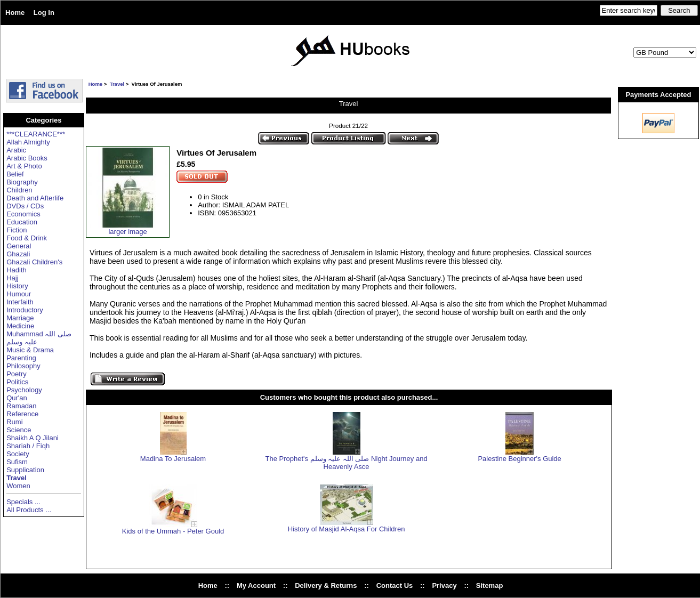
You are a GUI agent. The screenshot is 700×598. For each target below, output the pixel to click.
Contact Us (395, 585)
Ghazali (18, 254)
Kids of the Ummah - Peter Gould (173, 531)
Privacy (444, 585)
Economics (23, 214)
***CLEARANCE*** (36, 134)
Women (18, 486)
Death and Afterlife (35, 198)
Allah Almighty (28, 142)
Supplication (25, 470)
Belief (15, 174)
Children (19, 190)
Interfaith (20, 302)
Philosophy (23, 366)
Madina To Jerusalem (173, 459)
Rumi (14, 422)
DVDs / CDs (25, 206)
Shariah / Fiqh (28, 446)
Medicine (20, 326)
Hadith (17, 270)
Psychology (24, 390)
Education (22, 222)
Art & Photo (24, 166)
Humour (19, 294)
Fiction (17, 230)
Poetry (17, 374)
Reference (22, 414)
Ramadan (21, 406)
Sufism (17, 462)
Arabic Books (27, 158)
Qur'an (17, 398)
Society (18, 454)
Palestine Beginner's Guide (519, 459)
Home (15, 13)
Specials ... (23, 502)
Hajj (12, 278)
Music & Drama (30, 350)
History (17, 286)
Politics (17, 382)
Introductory (25, 310)
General (19, 246)
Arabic (16, 150)
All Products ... (29, 510)
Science (19, 430)
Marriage (20, 318)
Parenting (21, 358)
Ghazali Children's (34, 262)
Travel (117, 84)
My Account (256, 585)
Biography (22, 182)
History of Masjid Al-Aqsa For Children (347, 529)
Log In (44, 13)
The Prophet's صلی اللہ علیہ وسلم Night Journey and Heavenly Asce (347, 463)
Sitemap (490, 585)
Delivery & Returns (326, 585)
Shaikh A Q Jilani (33, 438)
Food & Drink (27, 238)
